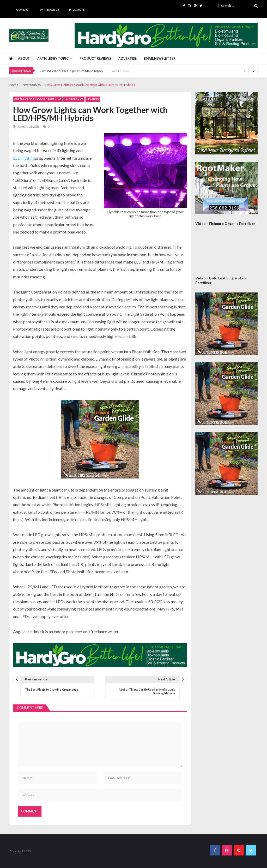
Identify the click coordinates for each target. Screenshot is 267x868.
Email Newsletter (160, 59)
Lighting (93, 99)
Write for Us (50, 10)
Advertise (128, 59)
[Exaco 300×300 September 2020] (227, 123)
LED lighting (24, 158)
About (24, 59)
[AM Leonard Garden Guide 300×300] (100, 439)
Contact (23, 10)
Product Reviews (95, 59)
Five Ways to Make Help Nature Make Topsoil (72, 71)
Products (77, 10)
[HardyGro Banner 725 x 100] (166, 35)
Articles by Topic (53, 59)
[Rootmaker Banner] (227, 188)
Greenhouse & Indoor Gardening (38, 99)
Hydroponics (74, 99)
